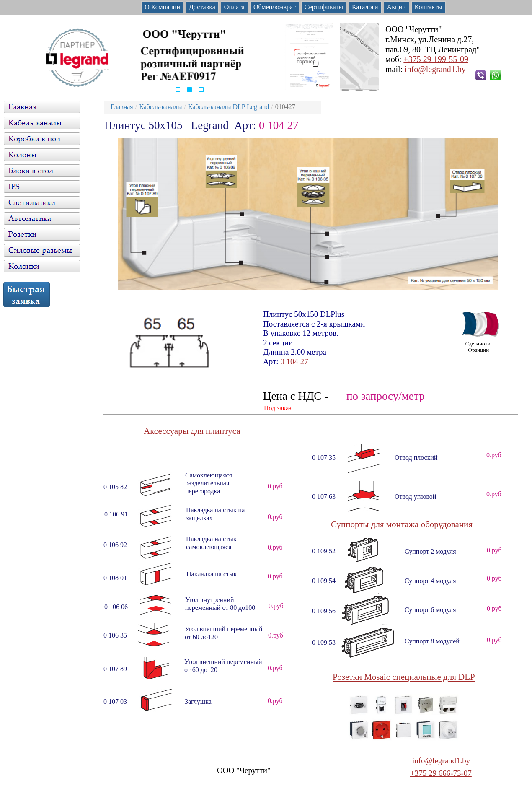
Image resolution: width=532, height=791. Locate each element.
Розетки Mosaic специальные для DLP (404, 677)
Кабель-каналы (160, 107)
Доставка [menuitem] (202, 7)
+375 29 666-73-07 (441, 773)
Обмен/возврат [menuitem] (275, 7)
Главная (122, 107)
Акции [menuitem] (396, 7)
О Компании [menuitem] (162, 7)
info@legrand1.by (435, 69)
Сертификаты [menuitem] (324, 7)
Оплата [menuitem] (234, 7)
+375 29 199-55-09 (436, 59)
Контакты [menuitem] (429, 7)
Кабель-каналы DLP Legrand (229, 107)
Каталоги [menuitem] (365, 7)
